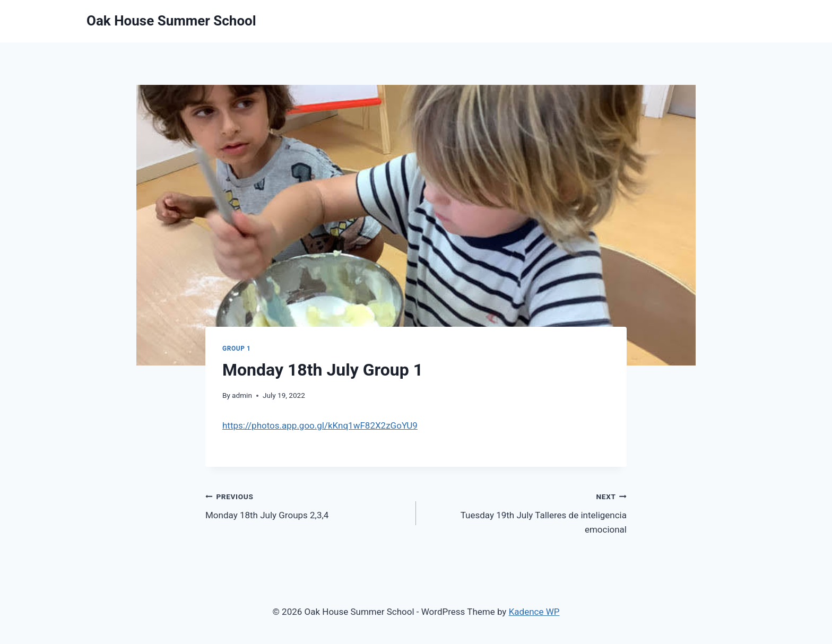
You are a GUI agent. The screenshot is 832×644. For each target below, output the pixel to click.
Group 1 (236, 349)
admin (242, 395)
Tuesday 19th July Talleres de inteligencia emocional (526, 512)
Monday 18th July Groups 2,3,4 (306, 505)
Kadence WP (534, 612)
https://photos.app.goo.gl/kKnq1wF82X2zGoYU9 (320, 425)
